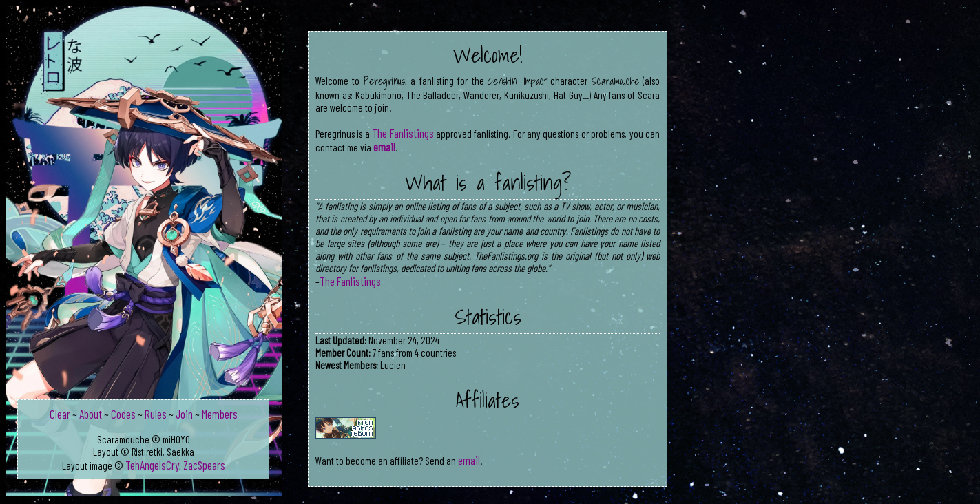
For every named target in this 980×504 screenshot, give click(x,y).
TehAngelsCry (152, 465)
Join (184, 414)
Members (220, 414)
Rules (156, 414)
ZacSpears (204, 465)
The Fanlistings (403, 133)
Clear (60, 414)
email (384, 147)
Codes (123, 414)
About (91, 414)
